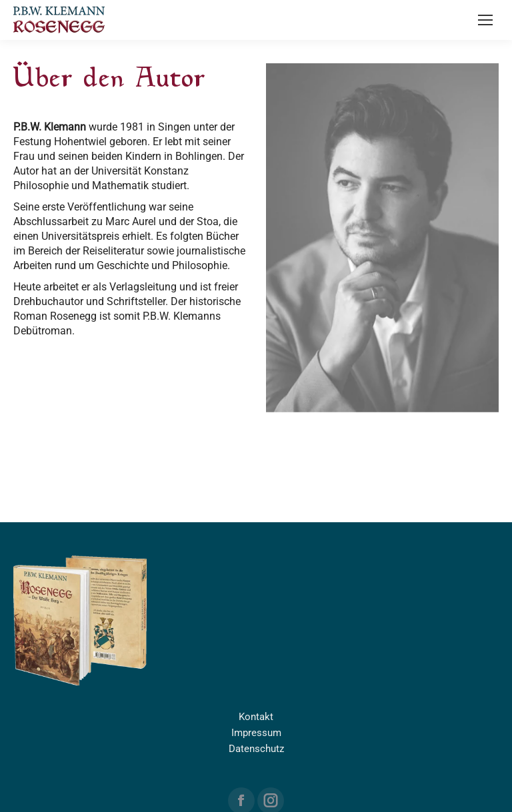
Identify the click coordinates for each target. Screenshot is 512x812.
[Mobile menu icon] (485, 20)
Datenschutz (256, 749)
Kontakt (256, 717)
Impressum (256, 733)
